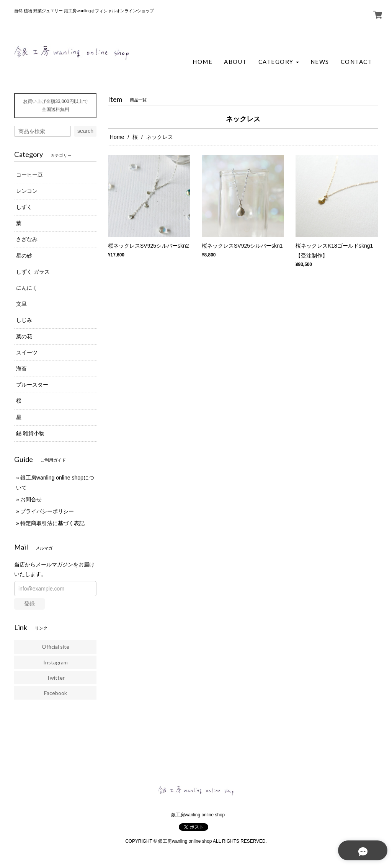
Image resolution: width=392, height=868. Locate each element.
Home (117, 137)
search (85, 131)
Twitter (56, 678)
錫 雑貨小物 (30, 433)
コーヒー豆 (29, 175)
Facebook (56, 693)
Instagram (56, 662)
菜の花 (24, 336)
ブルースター (32, 385)
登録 (29, 604)
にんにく (27, 288)
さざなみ (27, 239)
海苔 (21, 369)
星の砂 (24, 256)
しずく (24, 207)
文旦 (21, 304)
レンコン (27, 191)
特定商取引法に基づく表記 (52, 523)
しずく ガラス (33, 272)
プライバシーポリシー (47, 511)
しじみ (24, 320)
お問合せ (31, 499)
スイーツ (27, 352)
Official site (56, 647)
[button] (279, 62)
